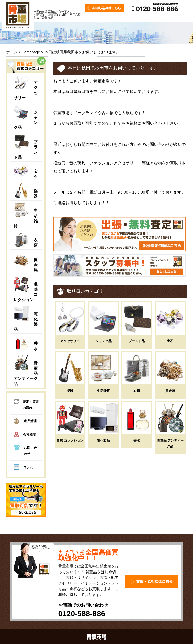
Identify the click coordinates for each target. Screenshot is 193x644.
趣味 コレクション (70, 440)
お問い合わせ (25, 450)
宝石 (170, 341)
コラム (23, 468)
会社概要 (25, 435)
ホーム (12, 52)
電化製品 (103, 440)
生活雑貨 (103, 391)
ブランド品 (137, 341)
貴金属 (36, 265)
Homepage (31, 52)
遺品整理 (25, 422)
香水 (137, 440)
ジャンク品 (103, 341)
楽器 (70, 391)
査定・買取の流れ (26, 404)
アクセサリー (70, 341)
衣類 (137, 391)
